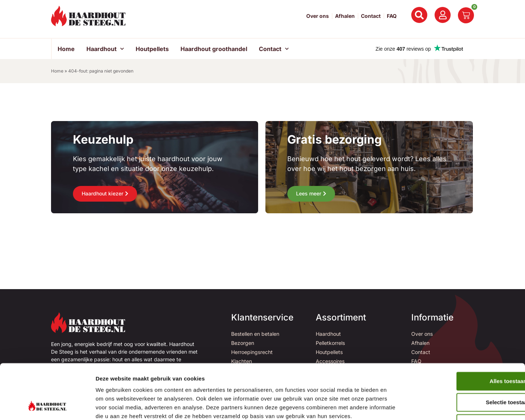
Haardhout (105, 49)
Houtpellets (152, 49)
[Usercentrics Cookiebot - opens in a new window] (47, 406)
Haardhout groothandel (214, 49)
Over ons (318, 16)
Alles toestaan (464, 331)
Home (66, 49)
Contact (371, 16)
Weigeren (464, 374)
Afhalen (345, 16)
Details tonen (394, 406)
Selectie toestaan (464, 352)
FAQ (392, 16)
